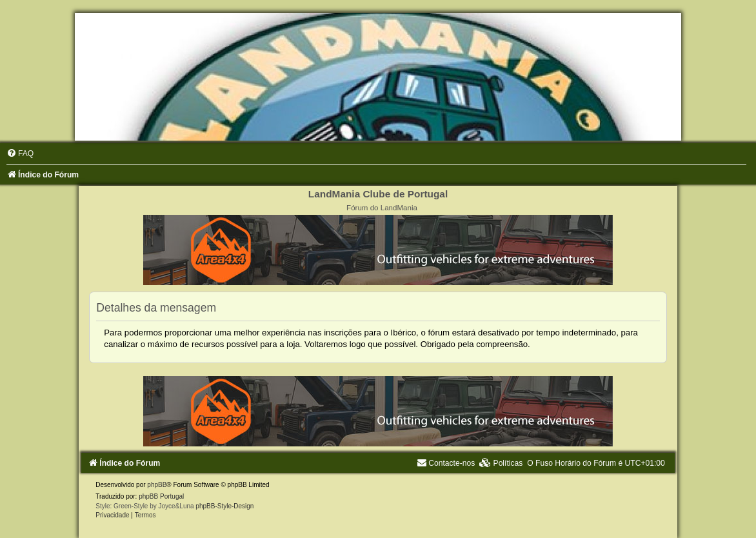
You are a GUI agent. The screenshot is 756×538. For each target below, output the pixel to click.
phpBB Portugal (161, 496)
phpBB (157, 485)
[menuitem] (20, 154)
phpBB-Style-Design (224, 506)
